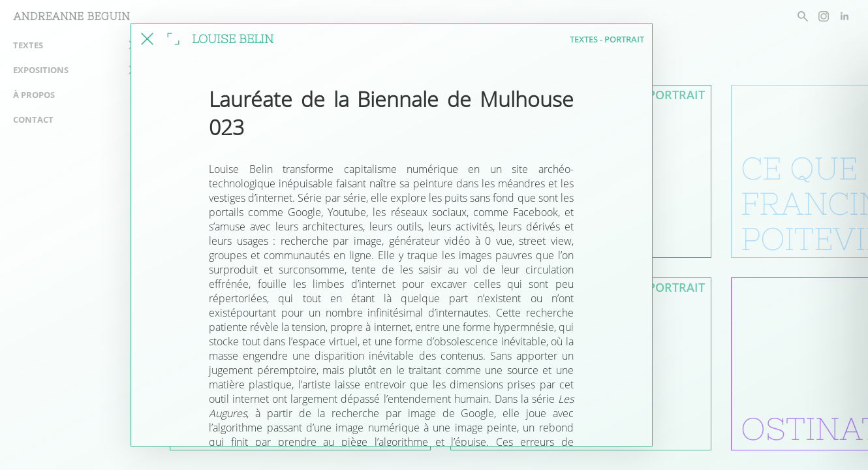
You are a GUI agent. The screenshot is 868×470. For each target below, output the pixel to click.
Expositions (41, 70)
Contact (33, 119)
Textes (28, 45)
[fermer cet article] (147, 39)
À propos (34, 95)
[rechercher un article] (803, 16)
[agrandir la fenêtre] (173, 39)
